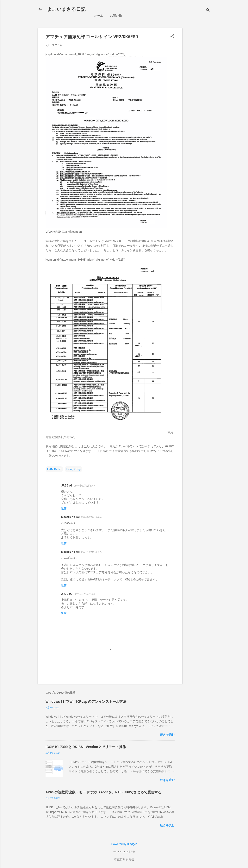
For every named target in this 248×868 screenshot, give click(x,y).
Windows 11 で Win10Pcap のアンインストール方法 (86, 701)
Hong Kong (74, 469)
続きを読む (167, 735)
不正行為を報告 (124, 859)
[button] (172, 37)
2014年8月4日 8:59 (92, 517)
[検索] (208, 11)
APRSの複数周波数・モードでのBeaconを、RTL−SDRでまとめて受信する (103, 792)
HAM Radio (54, 469)
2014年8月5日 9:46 (92, 552)
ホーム (99, 16)
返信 (64, 508)
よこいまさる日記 (66, 9)
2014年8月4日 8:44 (84, 486)
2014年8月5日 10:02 (85, 594)
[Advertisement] (217, 52)
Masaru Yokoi (70, 517)
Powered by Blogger (124, 844)
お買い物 (116, 16)
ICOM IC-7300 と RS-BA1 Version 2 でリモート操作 (86, 747)
